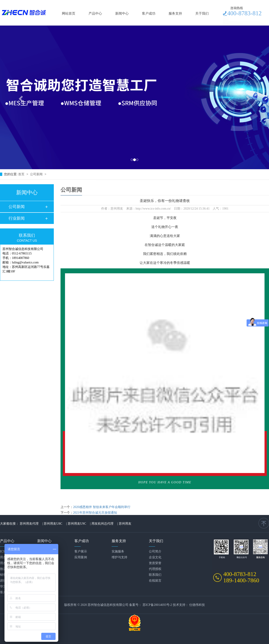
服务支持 (175, 13)
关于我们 (202, 13)
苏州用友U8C (53, 524)
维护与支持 (119, 557)
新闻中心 (122, 13)
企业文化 (155, 557)
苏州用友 (125, 524)
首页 (22, 174)
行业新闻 (17, 218)
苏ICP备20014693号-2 (157, 605)
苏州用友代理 (29, 524)
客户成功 (149, 13)
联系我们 (155, 575)
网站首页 (69, 13)
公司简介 (155, 551)
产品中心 (95, 13)
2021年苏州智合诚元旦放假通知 (95, 513)
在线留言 (155, 581)
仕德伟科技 (197, 605)
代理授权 (155, 569)
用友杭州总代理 (102, 524)
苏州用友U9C (77, 524)
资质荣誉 (155, 563)
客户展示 (81, 551)
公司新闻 (37, 174)
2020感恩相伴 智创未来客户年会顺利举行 (102, 507)
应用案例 (81, 557)
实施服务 (118, 551)
